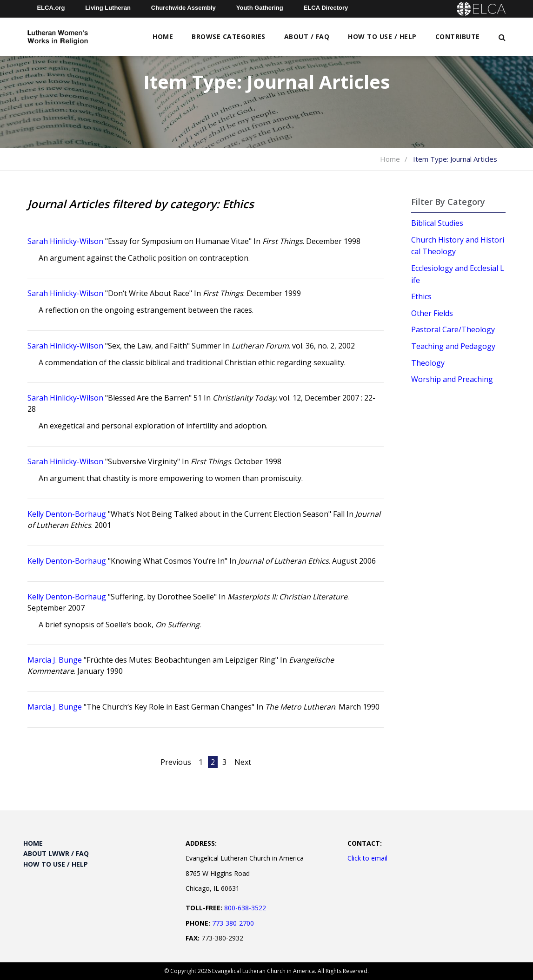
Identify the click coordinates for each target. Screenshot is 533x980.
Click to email (367, 858)
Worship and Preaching (452, 379)
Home (163, 36)
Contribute (458, 36)
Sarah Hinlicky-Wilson (65, 241)
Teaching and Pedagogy (453, 346)
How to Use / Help (382, 36)
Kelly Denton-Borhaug (67, 514)
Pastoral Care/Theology (453, 329)
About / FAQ (307, 36)
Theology (428, 363)
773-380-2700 (233, 923)
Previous (176, 762)
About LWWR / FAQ (56, 853)
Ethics (421, 296)
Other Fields (432, 313)
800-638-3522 (245, 908)
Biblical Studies (437, 223)
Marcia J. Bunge (55, 660)
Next (243, 762)
